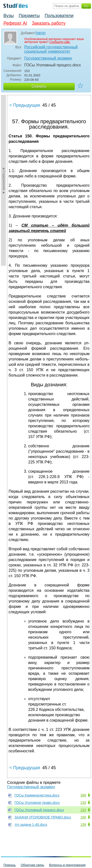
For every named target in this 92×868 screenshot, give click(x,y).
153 (83, 810)
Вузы (9, 16)
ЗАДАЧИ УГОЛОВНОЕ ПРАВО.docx (43, 817)
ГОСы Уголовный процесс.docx (39, 810)
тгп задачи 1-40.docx (31, 825)
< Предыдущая (25, 105)
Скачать (39, 86)
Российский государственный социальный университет (51, 49)
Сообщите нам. (60, 42)
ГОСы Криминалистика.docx (37, 795)
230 (83, 803)
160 (83, 817)
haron (41, 33)
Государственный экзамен (48, 58)
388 (83, 795)
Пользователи (59, 16)
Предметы (29, 16)
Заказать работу (49, 23)
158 (83, 825)
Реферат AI (15, 23)
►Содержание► (4, 180)
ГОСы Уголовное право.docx (37, 803)
